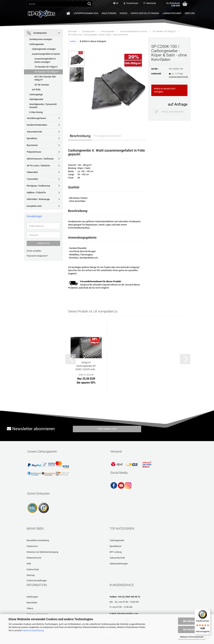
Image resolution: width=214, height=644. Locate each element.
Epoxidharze (115, 546)
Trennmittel (32, 179)
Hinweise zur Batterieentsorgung (42, 552)
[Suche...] (89, 4)
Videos (123, 13)
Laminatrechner (172, 13)
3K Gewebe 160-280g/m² (47, 72)
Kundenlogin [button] (131, 3)
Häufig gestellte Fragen (145, 13)
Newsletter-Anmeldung (38, 540)
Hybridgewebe (36, 99)
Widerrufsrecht (34, 558)
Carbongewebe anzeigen (44, 49)
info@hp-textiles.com (128, 614)
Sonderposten (37, 33)
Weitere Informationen (192, 637)
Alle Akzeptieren (192, 621)
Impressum (32, 546)
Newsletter (32, 603)
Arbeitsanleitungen (119, 564)
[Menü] (209, 610)
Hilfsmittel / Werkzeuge (38, 199)
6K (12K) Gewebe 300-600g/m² (45, 78)
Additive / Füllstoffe (36, 193)
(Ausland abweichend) (178, 77)
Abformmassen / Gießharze (40, 159)
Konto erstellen (34, 251)
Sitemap (31, 575)
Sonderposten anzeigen (41, 39)
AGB (29, 564)
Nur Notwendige (192, 629)
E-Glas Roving (36, 112)
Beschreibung (80, 136)
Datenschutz (33, 569)
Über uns (190, 13)
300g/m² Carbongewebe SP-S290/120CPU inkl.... (86, 366)
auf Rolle (36, 89)
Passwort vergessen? (37, 256)
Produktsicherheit (107, 136)
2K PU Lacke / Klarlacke (38, 166)
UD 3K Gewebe (42, 85)
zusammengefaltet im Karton (46, 54)
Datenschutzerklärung (33, 630)
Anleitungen (109, 13)
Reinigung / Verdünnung (38, 186)
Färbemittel (32, 172)
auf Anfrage (178, 104)
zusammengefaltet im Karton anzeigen (45, 60)
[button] (116, 3)
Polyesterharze (34, 152)
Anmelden (43, 243)
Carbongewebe (37, 44)
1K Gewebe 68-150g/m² (46, 67)
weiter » (74, 41)
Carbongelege (36, 94)
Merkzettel (150, 3)
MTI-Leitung (116, 552)
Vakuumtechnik (34, 132)
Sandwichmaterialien (37, 125)
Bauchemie (32, 145)
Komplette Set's (34, 206)
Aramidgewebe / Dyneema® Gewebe (43, 106)
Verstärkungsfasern (36, 118)
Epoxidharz (32, 138)
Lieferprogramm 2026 (86, 13)
